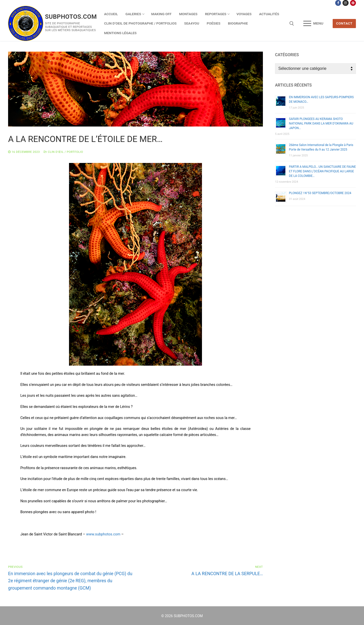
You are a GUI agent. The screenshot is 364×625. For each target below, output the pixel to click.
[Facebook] (338, 3)
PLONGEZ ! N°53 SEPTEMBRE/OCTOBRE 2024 (320, 193)
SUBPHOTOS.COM (71, 17)
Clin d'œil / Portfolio (63, 152)
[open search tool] (292, 24)
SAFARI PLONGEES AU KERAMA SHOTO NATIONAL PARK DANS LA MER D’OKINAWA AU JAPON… (321, 123)
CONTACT (344, 23)
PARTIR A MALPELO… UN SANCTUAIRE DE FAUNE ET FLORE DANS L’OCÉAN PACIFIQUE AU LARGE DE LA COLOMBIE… (322, 171)
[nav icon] (313, 24)
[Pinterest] (353, 3)
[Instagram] (345, 3)
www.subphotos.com (103, 534)
